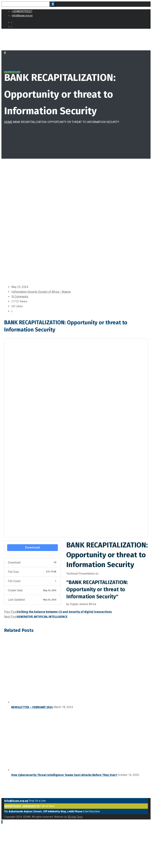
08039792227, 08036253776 (22, 806)
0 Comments (20, 297)
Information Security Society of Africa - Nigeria (41, 292)
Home (8, 122)
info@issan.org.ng (16, 801)
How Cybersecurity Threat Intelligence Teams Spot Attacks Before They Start (64, 775)
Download (33, 548)
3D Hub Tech (75, 817)
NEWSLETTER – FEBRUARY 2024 (32, 707)
